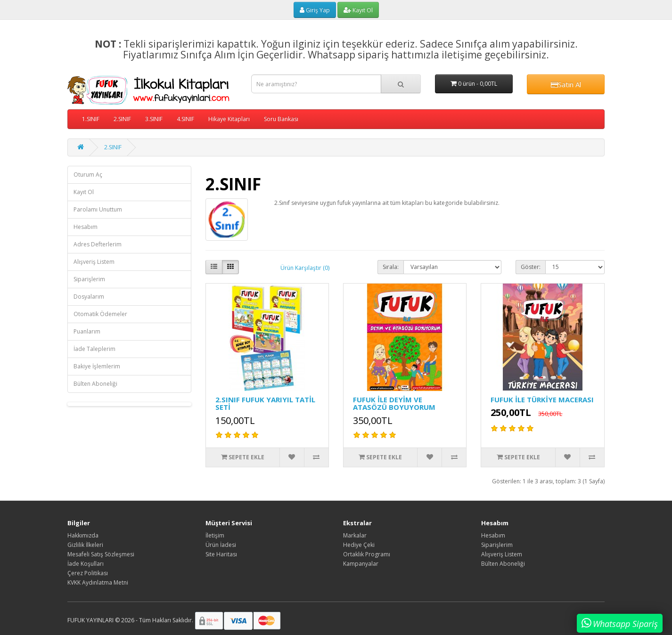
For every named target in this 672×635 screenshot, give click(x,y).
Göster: (531, 267)
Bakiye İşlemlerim (97, 366)
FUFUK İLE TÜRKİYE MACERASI (542, 399)
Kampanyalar (361, 564)
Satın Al (566, 84)
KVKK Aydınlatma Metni (98, 582)
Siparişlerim (89, 279)
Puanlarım (87, 331)
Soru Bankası (281, 119)
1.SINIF (91, 119)
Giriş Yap (315, 10)
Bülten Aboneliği (95, 384)
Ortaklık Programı (367, 554)
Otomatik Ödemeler (100, 314)
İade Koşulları (86, 564)
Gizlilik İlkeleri (85, 545)
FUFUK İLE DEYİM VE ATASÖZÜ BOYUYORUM (394, 403)
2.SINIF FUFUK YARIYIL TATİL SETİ (265, 403)
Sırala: (391, 267)
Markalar (355, 535)
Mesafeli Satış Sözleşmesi (101, 554)
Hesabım (86, 227)
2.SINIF (122, 119)
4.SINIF (185, 119)
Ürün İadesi (221, 545)
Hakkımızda (83, 535)
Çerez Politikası (88, 573)
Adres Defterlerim (98, 244)
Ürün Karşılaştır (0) (305, 268)
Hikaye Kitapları (229, 119)
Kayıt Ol (358, 10)
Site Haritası (221, 554)
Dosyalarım (89, 297)
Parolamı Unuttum (98, 209)
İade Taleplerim (94, 349)
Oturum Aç (88, 175)
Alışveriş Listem (94, 262)
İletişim (215, 535)
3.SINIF (154, 119)
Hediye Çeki (359, 545)
